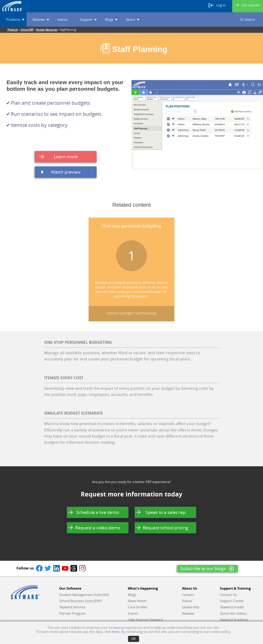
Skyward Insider (232, 607)
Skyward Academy (234, 620)
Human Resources (47, 30)
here (116, 632)
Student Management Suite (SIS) (84, 595)
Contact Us (228, 595)
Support (88, 19)
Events (62, 19)
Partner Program (72, 613)
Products (15, 19)
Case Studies (138, 607)
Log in (217, 5)
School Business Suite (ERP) (80, 601)
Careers (188, 595)
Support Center (232, 601)
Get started (247, 5)
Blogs (111, 19)
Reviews (41, 19)
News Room (137, 601)
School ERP (27, 30)
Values (187, 601)
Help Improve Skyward (145, 620)
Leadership (191, 607)
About (133, 19)
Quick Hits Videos (233, 613)
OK (133, 639)
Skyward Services (72, 607)
